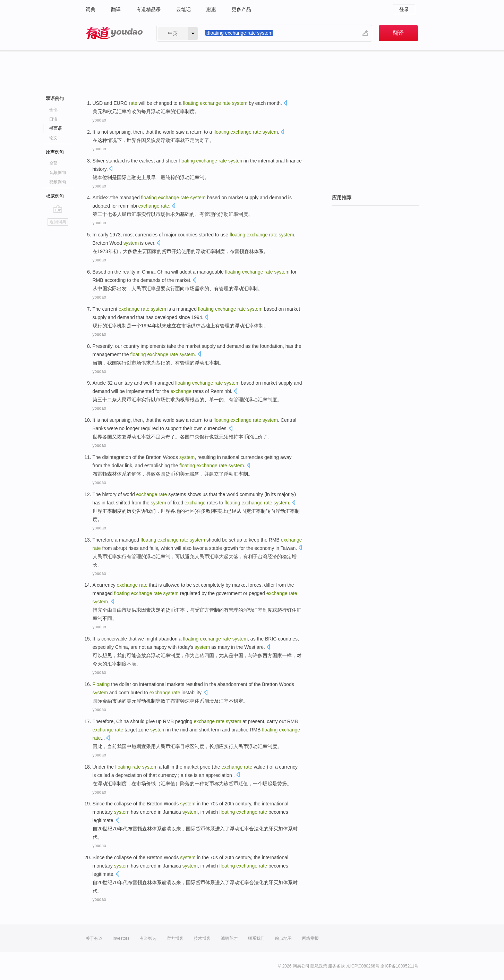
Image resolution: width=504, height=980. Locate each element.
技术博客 (202, 938)
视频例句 (58, 182)
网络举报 (310, 938)
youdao (99, 120)
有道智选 (148, 938)
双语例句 (55, 98)
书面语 (55, 128)
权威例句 (55, 196)
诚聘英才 (229, 938)
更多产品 (241, 9)
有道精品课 (148, 9)
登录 (404, 9)
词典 (91, 9)
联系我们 (256, 938)
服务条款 (336, 966)
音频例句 (58, 173)
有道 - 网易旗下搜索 (114, 33)
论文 (53, 138)
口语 (53, 119)
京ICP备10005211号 (399, 966)
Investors (121, 938)
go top (58, 209)
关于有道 (94, 938)
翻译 (116, 9)
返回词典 (58, 222)
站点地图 (283, 938)
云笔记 (183, 9)
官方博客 (175, 938)
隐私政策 (319, 966)
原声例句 (55, 152)
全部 (53, 110)
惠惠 (211, 9)
